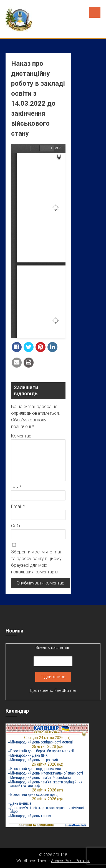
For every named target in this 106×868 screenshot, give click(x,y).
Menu (95, 12)
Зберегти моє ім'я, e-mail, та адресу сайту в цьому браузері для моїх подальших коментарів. (37, 562)
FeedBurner (65, 690)
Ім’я (16, 487)
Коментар (21, 436)
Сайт (16, 526)
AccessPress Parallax (70, 861)
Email (18, 506)
